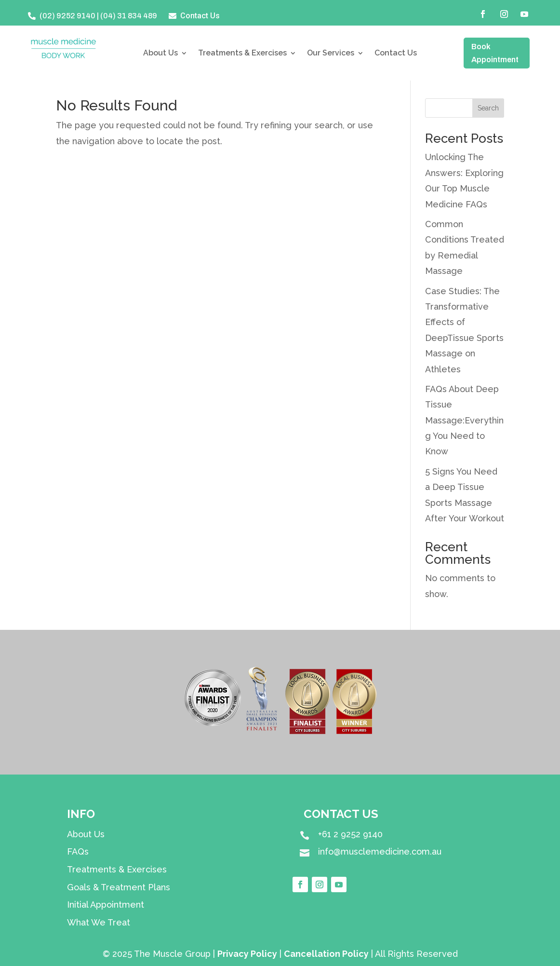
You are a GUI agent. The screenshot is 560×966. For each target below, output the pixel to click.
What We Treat (99, 922)
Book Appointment (495, 53)
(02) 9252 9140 (67, 16)
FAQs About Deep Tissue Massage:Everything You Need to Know (464, 420)
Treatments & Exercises (242, 54)
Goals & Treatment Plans (119, 887)
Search (488, 108)
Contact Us (396, 54)
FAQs (78, 851)
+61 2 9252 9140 (350, 834)
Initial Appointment (106, 905)
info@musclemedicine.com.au (380, 851)
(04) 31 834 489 (129, 16)
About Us (160, 54)
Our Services (331, 54)
